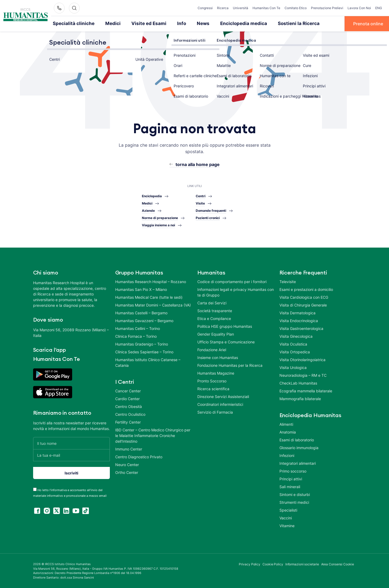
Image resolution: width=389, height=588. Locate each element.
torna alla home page (198, 164)
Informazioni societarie (302, 564)
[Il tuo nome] (71, 443)
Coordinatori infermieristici (220, 404)
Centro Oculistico (130, 414)
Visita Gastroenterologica (301, 328)
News (191, 23)
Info (171, 23)
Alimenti (286, 424)
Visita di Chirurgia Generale (303, 305)
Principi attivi (291, 479)
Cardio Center (127, 398)
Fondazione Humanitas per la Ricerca (230, 365)
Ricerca (223, 8)
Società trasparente (215, 310)
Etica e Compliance (214, 318)
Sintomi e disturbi (295, 494)
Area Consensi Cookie (338, 564)
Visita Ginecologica (296, 336)
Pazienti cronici (208, 218)
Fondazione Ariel (212, 349)
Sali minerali (290, 486)
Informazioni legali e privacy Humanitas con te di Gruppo (236, 292)
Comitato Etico (296, 8)
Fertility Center (128, 422)
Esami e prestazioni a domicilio (306, 289)
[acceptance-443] (35, 489)
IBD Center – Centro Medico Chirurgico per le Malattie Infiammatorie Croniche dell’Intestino (153, 435)
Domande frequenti (211, 210)
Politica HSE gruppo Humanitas (225, 326)
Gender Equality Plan (216, 334)
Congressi (205, 8)
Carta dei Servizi (212, 303)
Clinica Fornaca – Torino (136, 336)
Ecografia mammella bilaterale (306, 391)
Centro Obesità (129, 406)
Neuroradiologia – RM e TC (303, 375)
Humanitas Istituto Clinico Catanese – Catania (148, 362)
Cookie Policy (273, 564)
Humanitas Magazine (216, 373)
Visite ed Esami (140, 23)
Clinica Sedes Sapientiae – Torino (144, 352)
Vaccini (286, 518)
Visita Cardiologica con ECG (304, 297)
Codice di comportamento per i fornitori (232, 281)
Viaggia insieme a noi (158, 225)
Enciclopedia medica (229, 23)
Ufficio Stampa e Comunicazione (226, 342)
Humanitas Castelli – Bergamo (141, 313)
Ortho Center (127, 472)
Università (241, 8)
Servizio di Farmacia (215, 412)
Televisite (288, 281)
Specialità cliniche (71, 23)
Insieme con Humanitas (218, 357)
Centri (201, 196)
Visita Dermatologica (297, 313)
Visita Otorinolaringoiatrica (302, 359)
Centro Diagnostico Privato (139, 457)
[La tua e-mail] (71, 455)
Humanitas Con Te (266, 8)
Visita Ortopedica (295, 352)
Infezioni (287, 455)
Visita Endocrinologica (299, 320)
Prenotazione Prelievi (327, 8)
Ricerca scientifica (213, 388)
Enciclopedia (152, 196)
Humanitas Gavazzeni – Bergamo (144, 320)
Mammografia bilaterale (300, 398)
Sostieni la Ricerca (280, 23)
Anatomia (288, 432)
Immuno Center (129, 449)
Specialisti (288, 510)
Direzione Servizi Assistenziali (223, 396)
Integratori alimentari (298, 463)
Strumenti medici (294, 502)
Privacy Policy (250, 564)
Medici (107, 23)
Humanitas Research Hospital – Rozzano (151, 281)
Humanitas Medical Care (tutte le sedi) (149, 297)
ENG (379, 8)
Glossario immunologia (299, 447)
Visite (200, 203)
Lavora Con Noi (359, 8)
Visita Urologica (293, 367)
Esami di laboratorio (297, 440)
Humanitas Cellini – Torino (138, 328)
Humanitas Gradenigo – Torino (142, 344)
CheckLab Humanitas (298, 383)
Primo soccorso (293, 471)
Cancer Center (128, 391)
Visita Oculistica (293, 344)
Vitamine (287, 525)
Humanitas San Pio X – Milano (141, 289)
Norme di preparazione (160, 218)
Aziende (148, 210)
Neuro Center (127, 464)
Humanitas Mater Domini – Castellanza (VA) (153, 305)
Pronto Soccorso (212, 381)
